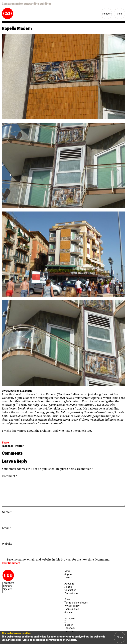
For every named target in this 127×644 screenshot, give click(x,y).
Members (107, 13)
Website (7, 544)
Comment (9, 476)
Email (7, 528)
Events (68, 577)
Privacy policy (72, 606)
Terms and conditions (76, 602)
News (67, 571)
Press (67, 599)
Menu (119, 13)
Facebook (8, 446)
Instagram (70, 618)
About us (69, 583)
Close (120, 637)
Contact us (70, 590)
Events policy (72, 609)
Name (7, 512)
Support (69, 574)
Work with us (71, 593)
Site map (69, 612)
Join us (68, 587)
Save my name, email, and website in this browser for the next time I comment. (58, 559)
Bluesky (69, 625)
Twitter (19, 446)
